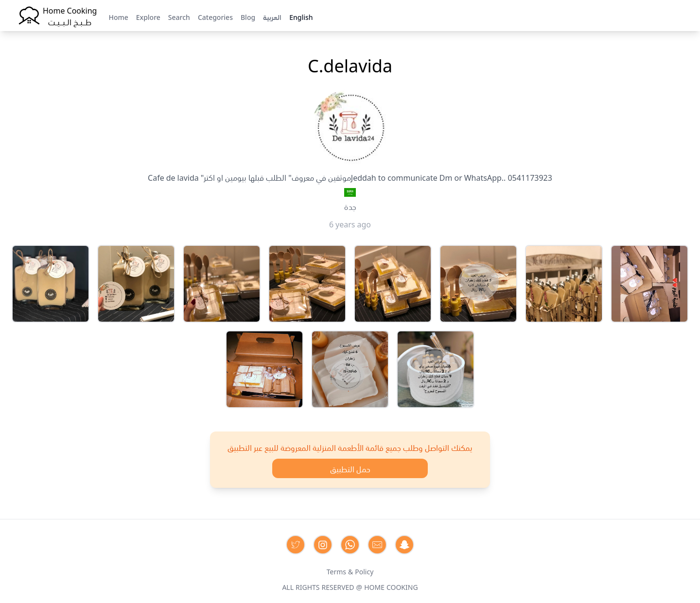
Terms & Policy (350, 571)
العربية (272, 17)
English (301, 17)
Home (118, 17)
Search (179, 17)
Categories (215, 17)
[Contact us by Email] (377, 545)
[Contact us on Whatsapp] (350, 545)
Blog (248, 17)
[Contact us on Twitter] (296, 545)
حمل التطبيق (350, 468)
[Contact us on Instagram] (323, 545)
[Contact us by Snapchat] (404, 545)
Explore (148, 17)
